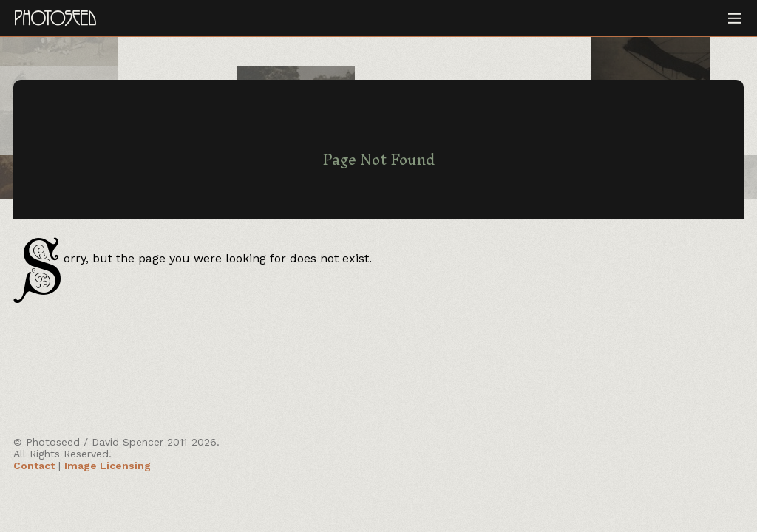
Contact (34, 465)
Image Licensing (108, 465)
